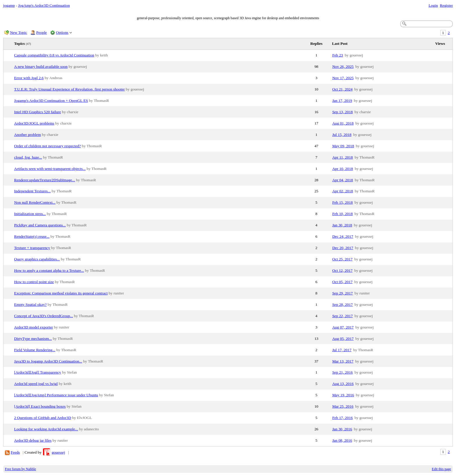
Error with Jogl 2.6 (29, 78)
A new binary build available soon (41, 66)
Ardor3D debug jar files (33, 440)
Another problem (28, 135)
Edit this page (441, 469)
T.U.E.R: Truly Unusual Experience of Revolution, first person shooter (70, 89)
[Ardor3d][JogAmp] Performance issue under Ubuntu (56, 395)
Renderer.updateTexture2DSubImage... (45, 180)
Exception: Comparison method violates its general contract (61, 293)
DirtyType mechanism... (33, 339)
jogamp (9, 5)
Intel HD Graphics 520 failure (38, 112)
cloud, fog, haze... (28, 157)
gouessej (58, 452)
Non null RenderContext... (35, 202)
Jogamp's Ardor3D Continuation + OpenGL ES (51, 101)
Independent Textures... (33, 191)
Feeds (15, 452)
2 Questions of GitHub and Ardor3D (43, 418)
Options (62, 32)
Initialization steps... (30, 214)
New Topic (18, 32)
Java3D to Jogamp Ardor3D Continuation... (48, 361)
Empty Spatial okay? (31, 304)
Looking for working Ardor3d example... (46, 429)
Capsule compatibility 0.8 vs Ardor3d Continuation (54, 55)
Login (433, 5)
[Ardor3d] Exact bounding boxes (40, 406)
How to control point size (34, 282)
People (42, 32)
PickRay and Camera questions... (40, 225)
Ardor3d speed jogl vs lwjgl (36, 384)
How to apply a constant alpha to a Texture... (49, 270)
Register (446, 5)
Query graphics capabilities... (37, 259)
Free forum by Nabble (21, 469)
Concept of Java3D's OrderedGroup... (44, 316)
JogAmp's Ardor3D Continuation (44, 5)
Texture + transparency (32, 248)
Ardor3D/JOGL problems (34, 123)
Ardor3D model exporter (34, 327)
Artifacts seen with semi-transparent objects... (50, 169)
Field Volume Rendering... (35, 350)
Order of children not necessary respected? (48, 146)
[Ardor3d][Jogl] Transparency (38, 372)
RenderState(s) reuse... (32, 236)
